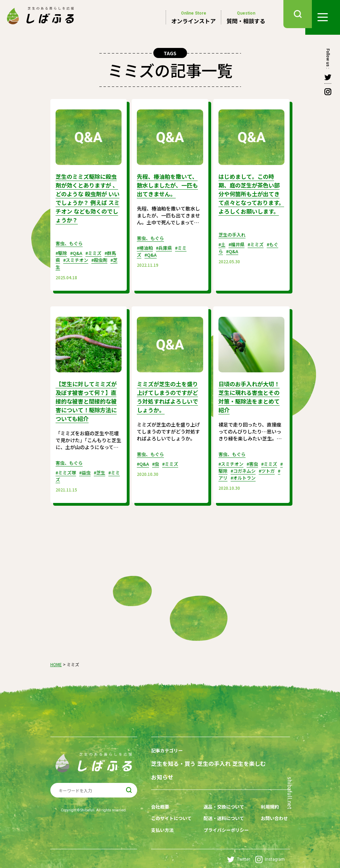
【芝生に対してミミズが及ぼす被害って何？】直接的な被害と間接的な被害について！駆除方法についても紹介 (88, 398)
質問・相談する (246, 17)
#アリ (238, 474)
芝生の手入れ (233, 241)
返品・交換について (224, 800)
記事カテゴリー (168, 746)
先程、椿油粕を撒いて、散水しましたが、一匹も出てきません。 (168, 184)
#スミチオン (82, 258)
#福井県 (238, 251)
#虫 (157, 460)
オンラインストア (193, 17)
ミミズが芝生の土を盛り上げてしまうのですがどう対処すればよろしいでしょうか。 (168, 394)
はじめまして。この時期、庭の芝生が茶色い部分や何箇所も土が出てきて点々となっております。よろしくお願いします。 (250, 197)
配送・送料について (224, 811)
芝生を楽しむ (252, 759)
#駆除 (62, 251)
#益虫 (88, 468)
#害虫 (255, 460)
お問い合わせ (272, 811)
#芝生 (70, 265)
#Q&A (78, 251)
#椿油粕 (146, 247)
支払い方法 (163, 821)
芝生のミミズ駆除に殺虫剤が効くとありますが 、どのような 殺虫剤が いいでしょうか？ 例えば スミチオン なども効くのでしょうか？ (88, 197)
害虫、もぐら (70, 241)
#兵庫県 (167, 247)
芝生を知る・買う (173, 759)
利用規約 (267, 800)
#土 (222, 251)
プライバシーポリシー (226, 821)
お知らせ (162, 771)
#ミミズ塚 (67, 468)
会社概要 (161, 800)
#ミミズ (97, 251)
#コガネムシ (256, 467)
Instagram (270, 850)
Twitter (239, 850)
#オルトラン (261, 474)
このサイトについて (173, 811)
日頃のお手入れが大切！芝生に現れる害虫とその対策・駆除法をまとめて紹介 (250, 394)
